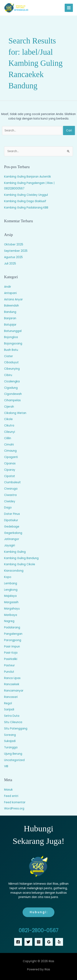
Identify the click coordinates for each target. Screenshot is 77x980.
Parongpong (13, 640)
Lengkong (11, 590)
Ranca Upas (12, 678)
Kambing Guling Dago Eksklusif (25, 201)
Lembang (11, 583)
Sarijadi (9, 709)
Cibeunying (12, 369)
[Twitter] (28, 942)
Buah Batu (11, 350)
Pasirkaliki (11, 659)
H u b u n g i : (38, 912)
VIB (6, 766)
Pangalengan (13, 634)
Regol (8, 703)
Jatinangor (12, 539)
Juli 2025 (10, 264)
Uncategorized (14, 760)
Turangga (11, 747)
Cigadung (11, 388)
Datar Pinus (12, 514)
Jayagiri (10, 545)
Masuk (8, 790)
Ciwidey (10, 501)
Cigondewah (13, 394)
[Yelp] (59, 942)
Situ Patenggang (16, 729)
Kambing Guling (15, 552)
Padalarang (12, 627)
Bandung (10, 312)
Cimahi (9, 445)
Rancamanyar (14, 691)
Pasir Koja (11, 653)
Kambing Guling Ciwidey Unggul (26, 195)
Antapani (10, 293)
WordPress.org (14, 808)
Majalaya (10, 596)
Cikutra (9, 426)
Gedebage (12, 527)
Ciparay (10, 470)
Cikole (8, 419)
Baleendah (11, 306)
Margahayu (12, 609)
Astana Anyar (13, 299)
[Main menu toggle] (69, 8)
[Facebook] (18, 942)
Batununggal (13, 331)
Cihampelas (12, 400)
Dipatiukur (11, 520)
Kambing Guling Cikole (20, 564)
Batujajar (10, 325)
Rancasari (11, 697)
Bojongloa (11, 337)
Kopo (8, 577)
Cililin (8, 438)
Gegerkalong (13, 533)
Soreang (10, 735)
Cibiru (8, 375)
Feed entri (11, 796)
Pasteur (9, 665)
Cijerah (9, 407)
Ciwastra (10, 495)
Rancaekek (12, 684)
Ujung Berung (13, 754)
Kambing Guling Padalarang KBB (26, 208)
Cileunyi (10, 432)
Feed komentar (15, 802)
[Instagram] (39, 942)
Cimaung (10, 451)
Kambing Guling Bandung (21, 558)
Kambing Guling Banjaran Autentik (28, 177)
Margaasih (11, 602)
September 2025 (16, 251)
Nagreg (9, 621)
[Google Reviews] (49, 942)
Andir (8, 287)
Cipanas (10, 463)
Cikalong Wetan (15, 413)
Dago (8, 508)
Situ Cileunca (13, 722)
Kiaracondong (14, 571)
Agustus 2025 (13, 257)
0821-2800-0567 (38, 930)
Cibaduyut (11, 362)
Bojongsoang (13, 344)
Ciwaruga (11, 489)
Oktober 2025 (14, 244)
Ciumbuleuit (12, 482)
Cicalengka (12, 381)
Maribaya (11, 615)
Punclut (9, 672)
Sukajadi (10, 741)
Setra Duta (12, 716)
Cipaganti (11, 457)
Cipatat (10, 476)
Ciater (9, 356)
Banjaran (10, 318)
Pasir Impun (12, 647)
